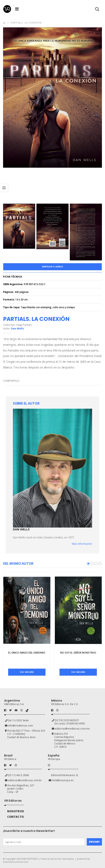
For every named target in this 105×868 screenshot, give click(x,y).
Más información (82, 544)
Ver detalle (27, 672)
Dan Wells (17, 329)
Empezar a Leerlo (52, 267)
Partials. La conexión (26, 23)
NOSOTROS (15, 811)
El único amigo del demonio (27, 653)
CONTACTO (15, 817)
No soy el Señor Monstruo (78, 653)
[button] (97, 10)
